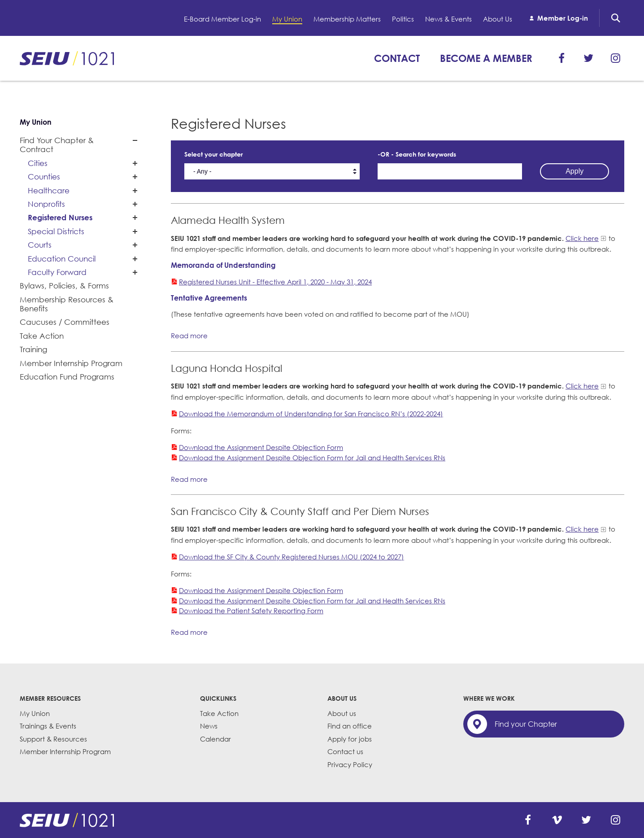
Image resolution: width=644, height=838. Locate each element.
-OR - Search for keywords (417, 154)
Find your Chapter (526, 724)
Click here (582, 238)
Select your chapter (213, 154)
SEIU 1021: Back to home (67, 58)
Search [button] (616, 18)
